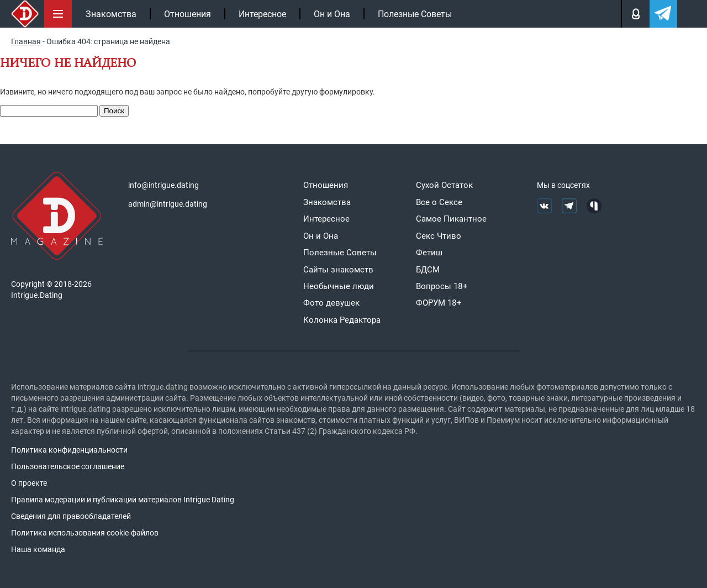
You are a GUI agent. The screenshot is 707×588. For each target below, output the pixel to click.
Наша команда (38, 549)
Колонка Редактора (342, 320)
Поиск (114, 111)
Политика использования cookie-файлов (85, 533)
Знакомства (111, 14)
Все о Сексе (439, 202)
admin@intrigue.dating (168, 204)
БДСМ (428, 270)
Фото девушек (331, 303)
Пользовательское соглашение (68, 466)
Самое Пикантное (451, 219)
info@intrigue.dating (163, 185)
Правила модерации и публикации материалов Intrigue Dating (123, 500)
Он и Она (332, 14)
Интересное (262, 14)
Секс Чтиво (439, 236)
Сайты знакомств (338, 270)
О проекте (29, 483)
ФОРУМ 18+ (439, 303)
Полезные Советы (415, 14)
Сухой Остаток (444, 185)
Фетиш (429, 253)
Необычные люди (339, 286)
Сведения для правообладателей (71, 516)
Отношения (188, 14)
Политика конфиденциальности (69, 450)
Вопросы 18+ (442, 286)
